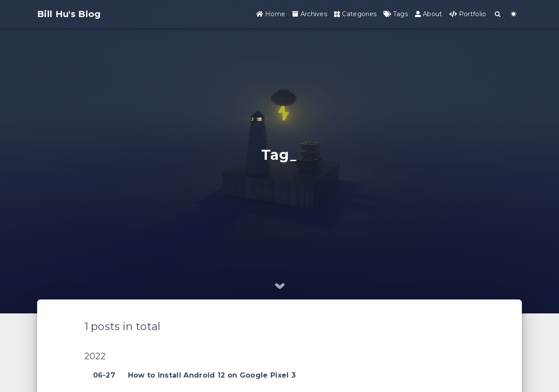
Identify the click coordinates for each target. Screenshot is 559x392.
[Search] (498, 14)
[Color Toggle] (514, 14)
